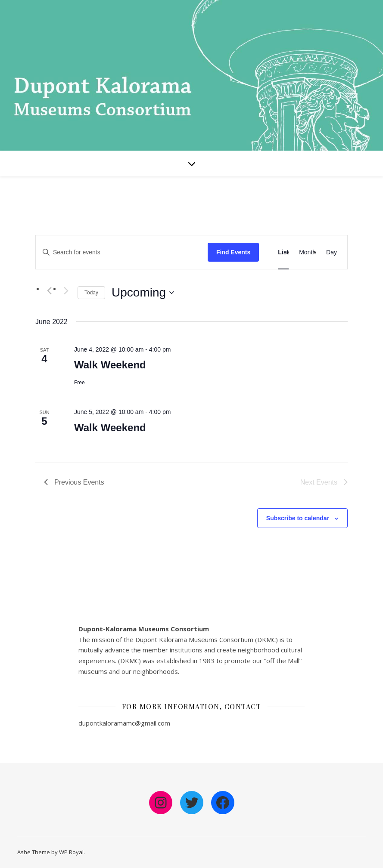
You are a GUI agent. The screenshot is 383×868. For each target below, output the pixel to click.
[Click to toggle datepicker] (143, 293)
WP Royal (71, 852)
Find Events (233, 252)
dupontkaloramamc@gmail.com (124, 723)
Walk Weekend (110, 365)
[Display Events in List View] (283, 252)
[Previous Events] (49, 291)
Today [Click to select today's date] (91, 293)
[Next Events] (66, 291)
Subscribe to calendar (298, 518)
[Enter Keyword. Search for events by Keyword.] (122, 252)
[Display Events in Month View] (307, 252)
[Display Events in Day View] (332, 252)
